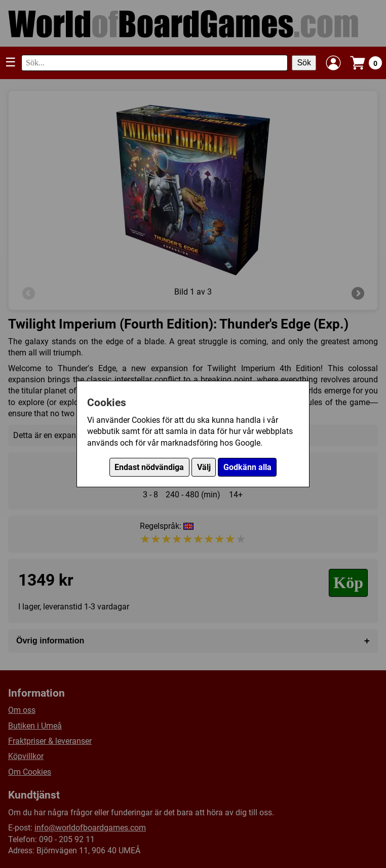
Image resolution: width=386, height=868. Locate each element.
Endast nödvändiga (149, 467)
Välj (204, 467)
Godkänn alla (247, 467)
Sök (304, 63)
